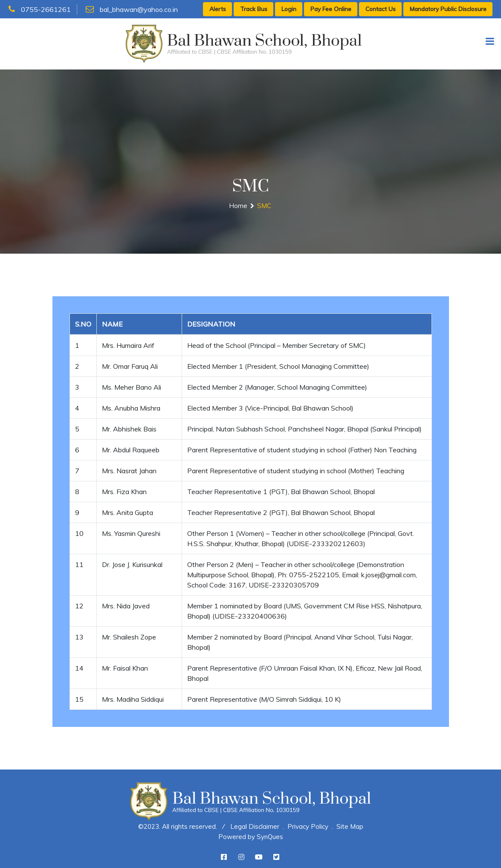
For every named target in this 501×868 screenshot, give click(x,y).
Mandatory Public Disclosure (448, 9)
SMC (264, 206)
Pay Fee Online (331, 9)
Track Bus (254, 9)
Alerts (218, 9)
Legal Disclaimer (255, 826)
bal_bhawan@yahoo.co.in (132, 9)
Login (289, 9)
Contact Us (381, 9)
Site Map (350, 826)
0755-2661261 (40, 9)
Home (238, 206)
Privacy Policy (308, 826)
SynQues (270, 837)
